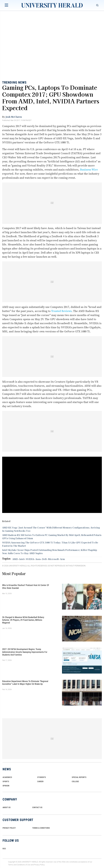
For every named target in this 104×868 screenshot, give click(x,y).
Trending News (14, 82)
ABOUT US (7, 807)
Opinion (6, 786)
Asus (38, 559)
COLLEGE (75, 781)
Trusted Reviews (61, 311)
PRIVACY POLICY (9, 828)
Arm (62, 559)
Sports (6, 781)
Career (40, 781)
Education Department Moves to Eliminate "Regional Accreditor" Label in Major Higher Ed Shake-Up (25, 682)
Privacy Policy (39, 865)
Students (42, 777)
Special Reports (79, 777)
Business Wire (89, 170)
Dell (44, 559)
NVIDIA (30, 559)
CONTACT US (37, 807)
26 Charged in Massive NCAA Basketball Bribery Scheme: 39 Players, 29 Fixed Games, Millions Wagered (23, 620)
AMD (15, 559)
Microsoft (53, 559)
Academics (7, 777)
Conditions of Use (24, 865)
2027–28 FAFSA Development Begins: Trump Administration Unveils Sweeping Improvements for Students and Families (25, 652)
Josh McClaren (14, 117)
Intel (22, 559)
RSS (4, 849)
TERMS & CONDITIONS (41, 828)
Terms (11, 865)
